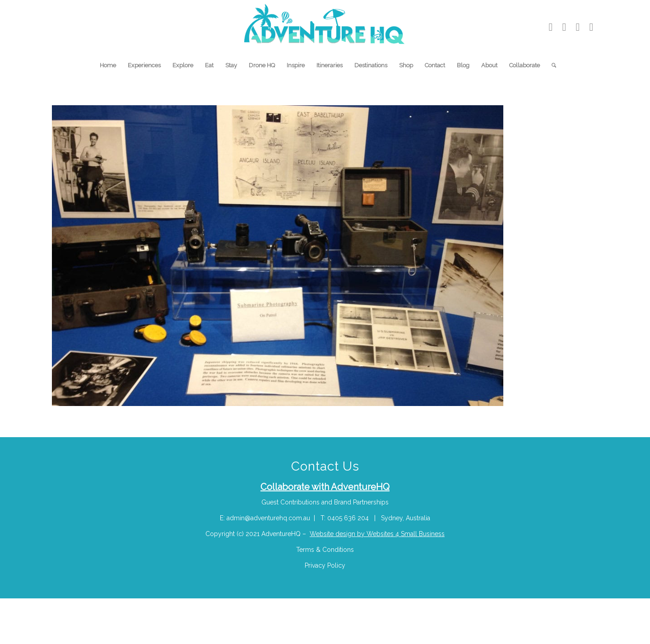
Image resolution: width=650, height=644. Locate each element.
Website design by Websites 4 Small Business (377, 534)
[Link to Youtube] (551, 27)
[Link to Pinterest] (578, 27)
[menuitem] (108, 65)
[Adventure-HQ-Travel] (325, 27)
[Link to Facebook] (591, 27)
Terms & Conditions (325, 550)
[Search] (551, 65)
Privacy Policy (325, 565)
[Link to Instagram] (564, 27)
